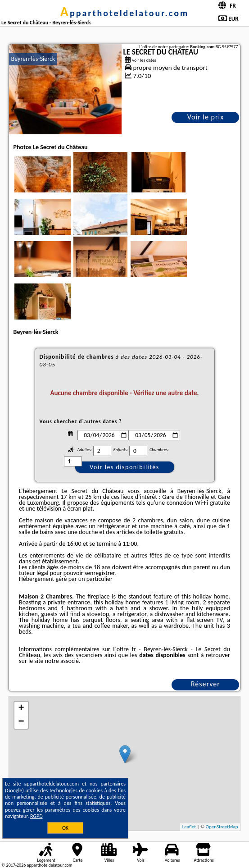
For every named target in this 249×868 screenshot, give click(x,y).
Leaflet (189, 827)
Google (15, 790)
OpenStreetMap (222, 827)
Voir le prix (206, 117)
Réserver (206, 684)
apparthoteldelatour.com (124, 13)
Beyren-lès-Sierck (33, 59)
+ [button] (21, 708)
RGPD (36, 816)
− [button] (21, 722)
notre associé (62, 661)
